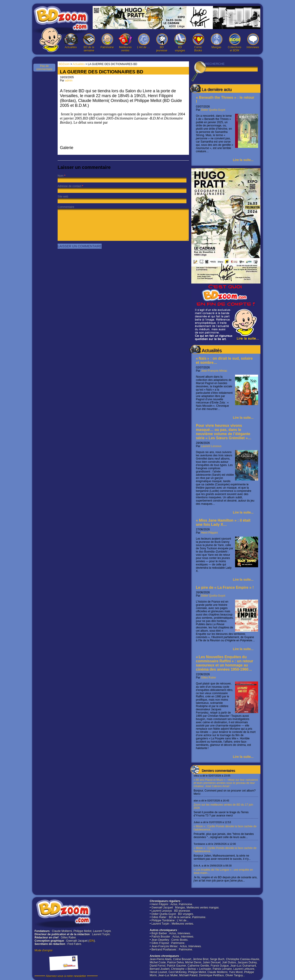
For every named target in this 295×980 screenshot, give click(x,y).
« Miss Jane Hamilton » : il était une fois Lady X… (223, 522)
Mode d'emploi (44, 950)
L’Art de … (144, 41)
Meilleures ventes (125, 43)
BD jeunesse (162, 43)
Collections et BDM (235, 43)
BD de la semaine (89, 43)
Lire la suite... (243, 160)
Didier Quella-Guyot (213, 110)
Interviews (253, 41)
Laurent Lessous (211, 446)
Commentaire (66, 207)
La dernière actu (217, 90)
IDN (92, 941)
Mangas (216, 41)
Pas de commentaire (44, 68)
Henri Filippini (209, 533)
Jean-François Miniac (214, 371)
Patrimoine (107, 41)
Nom (60, 176)
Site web (63, 197)
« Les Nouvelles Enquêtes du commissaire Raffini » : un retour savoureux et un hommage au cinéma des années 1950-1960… (225, 663)
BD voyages (180, 43)
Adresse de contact (69, 186)
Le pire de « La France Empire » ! (225, 587)
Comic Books (198, 43)
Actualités (71, 41)
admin (69, 81)
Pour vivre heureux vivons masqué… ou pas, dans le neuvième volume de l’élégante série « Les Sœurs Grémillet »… (224, 432)
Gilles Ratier (208, 678)
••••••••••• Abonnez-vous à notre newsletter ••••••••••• (66, 976)
